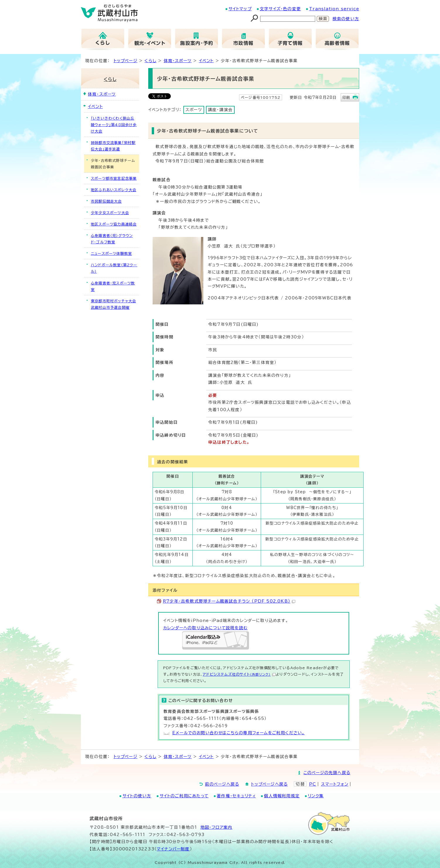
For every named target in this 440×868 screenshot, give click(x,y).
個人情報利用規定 (282, 796)
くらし (150, 61)
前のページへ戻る (222, 784)
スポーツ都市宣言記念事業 (114, 178)
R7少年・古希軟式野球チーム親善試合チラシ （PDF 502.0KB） (229, 601)
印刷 (346, 97)
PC (313, 784)
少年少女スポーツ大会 (110, 213)
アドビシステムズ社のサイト (239, 674)
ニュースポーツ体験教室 (111, 253)
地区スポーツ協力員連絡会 (114, 224)
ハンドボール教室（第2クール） (114, 268)
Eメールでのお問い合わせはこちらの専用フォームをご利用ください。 (238, 733)
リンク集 (316, 796)
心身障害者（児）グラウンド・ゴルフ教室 (112, 239)
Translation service (334, 9)
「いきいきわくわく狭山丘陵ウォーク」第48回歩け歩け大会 (114, 125)
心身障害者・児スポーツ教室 (113, 286)
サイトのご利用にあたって (184, 796)
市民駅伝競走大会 (106, 201)
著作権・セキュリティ (236, 796)
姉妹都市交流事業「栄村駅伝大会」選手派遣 (113, 146)
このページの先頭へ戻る (327, 773)
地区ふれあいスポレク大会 (114, 190)
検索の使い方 (346, 19)
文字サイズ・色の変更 (280, 9)
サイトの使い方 (137, 796)
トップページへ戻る (269, 784)
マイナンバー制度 (173, 849)
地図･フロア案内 (216, 827)
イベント (206, 61)
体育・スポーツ (178, 61)
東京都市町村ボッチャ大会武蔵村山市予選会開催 (113, 304)
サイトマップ (240, 9)
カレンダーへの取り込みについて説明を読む (205, 628)
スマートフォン (335, 784)
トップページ (126, 61)
